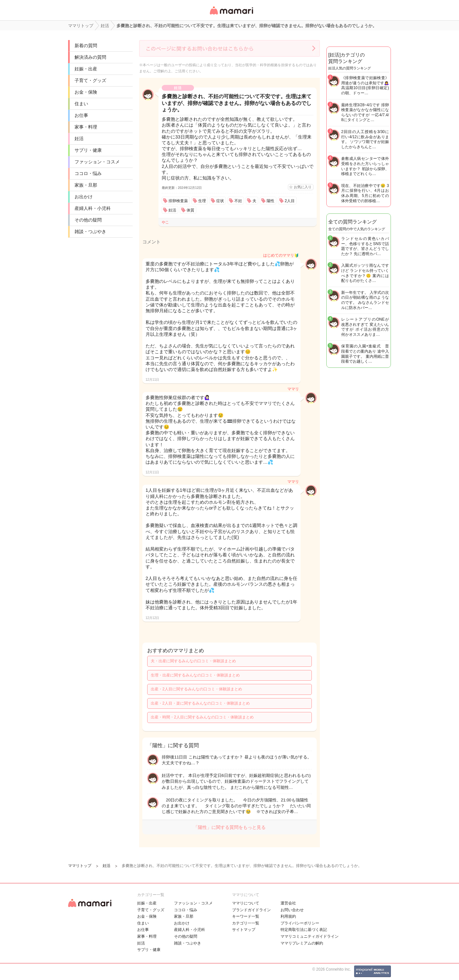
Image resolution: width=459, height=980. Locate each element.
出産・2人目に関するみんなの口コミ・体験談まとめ (196, 689)
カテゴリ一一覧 (246, 923)
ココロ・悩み (88, 173)
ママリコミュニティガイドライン (310, 936)
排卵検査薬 (178, 201)
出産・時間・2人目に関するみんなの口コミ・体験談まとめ (202, 717)
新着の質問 (86, 46)
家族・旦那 (86, 185)
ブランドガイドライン (251, 910)
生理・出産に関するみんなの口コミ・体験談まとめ (195, 675)
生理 (202, 201)
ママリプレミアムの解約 (302, 943)
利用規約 (288, 916)
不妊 (238, 201)
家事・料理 (86, 127)
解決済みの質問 (90, 57)
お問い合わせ (292, 910)
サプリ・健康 (88, 150)
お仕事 (81, 115)
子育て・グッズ (90, 80)
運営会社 (288, 903)
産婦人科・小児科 (93, 208)
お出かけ (84, 197)
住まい (81, 104)
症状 (220, 201)
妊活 (79, 139)
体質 (190, 210)
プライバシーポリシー (300, 923)
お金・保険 (86, 92)
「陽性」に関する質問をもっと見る (229, 827)
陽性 (270, 201)
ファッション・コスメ (97, 162)
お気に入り (303, 187)
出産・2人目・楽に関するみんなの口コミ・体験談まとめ (200, 703)
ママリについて (246, 903)
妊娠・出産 (86, 69)
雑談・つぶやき (90, 232)
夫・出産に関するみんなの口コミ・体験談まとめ (193, 661)
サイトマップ (244, 930)
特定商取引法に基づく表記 (304, 930)
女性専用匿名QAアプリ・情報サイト (231, 15)
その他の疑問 (88, 220)
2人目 (290, 201)
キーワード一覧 (246, 916)
